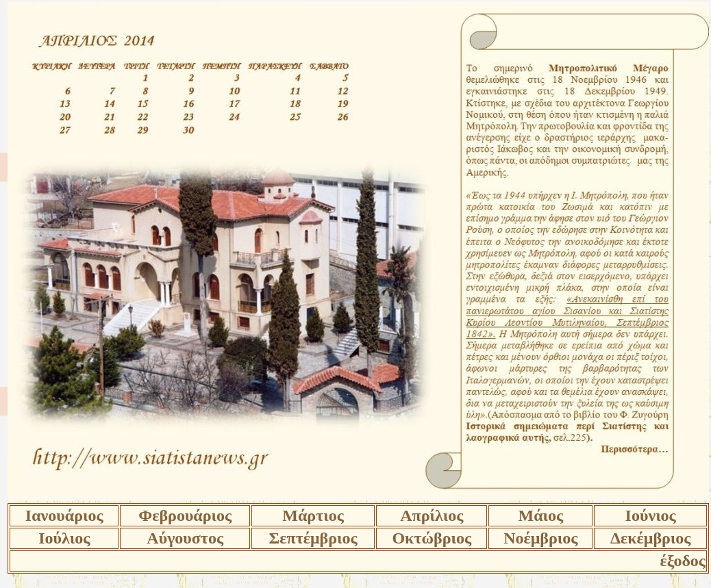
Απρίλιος (432, 515)
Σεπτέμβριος (313, 538)
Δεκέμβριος (651, 538)
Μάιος (540, 515)
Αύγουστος (185, 538)
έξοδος (683, 561)
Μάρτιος (313, 515)
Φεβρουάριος (185, 515)
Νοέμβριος (540, 538)
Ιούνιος (651, 515)
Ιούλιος (64, 538)
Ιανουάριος (64, 515)
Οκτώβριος (432, 538)
